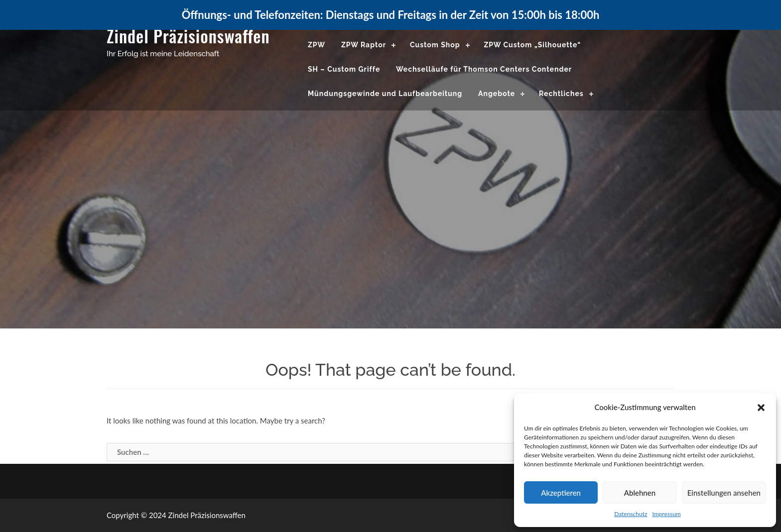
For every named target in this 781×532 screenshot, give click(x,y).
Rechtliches (561, 94)
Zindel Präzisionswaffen (188, 36)
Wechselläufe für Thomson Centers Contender (484, 69)
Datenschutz (631, 514)
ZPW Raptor (364, 45)
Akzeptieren (561, 493)
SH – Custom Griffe (344, 69)
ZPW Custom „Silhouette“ (532, 45)
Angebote (497, 94)
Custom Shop (435, 45)
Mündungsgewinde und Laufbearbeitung (385, 94)
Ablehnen (640, 493)
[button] (761, 408)
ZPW (317, 45)
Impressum (666, 514)
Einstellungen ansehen (724, 493)
